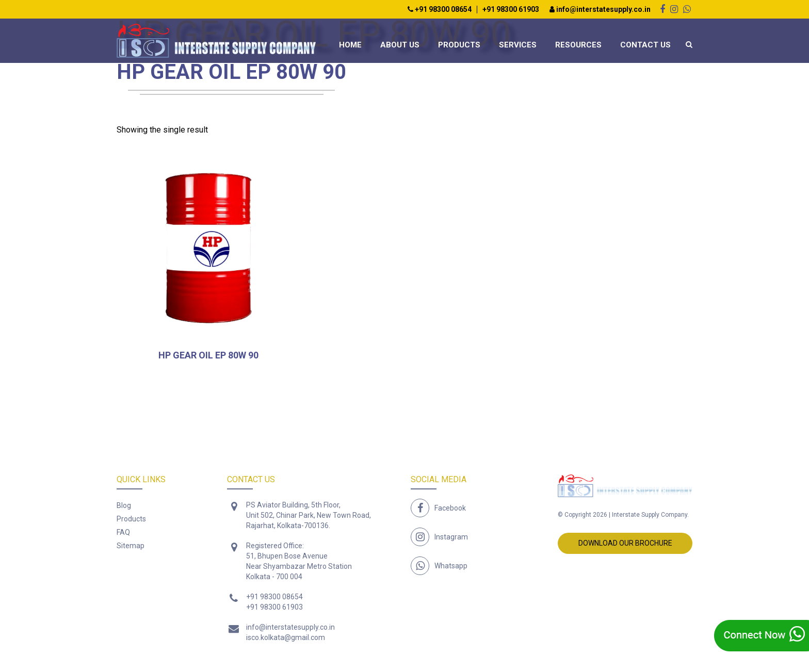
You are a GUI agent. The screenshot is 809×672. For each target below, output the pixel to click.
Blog (124, 505)
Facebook (450, 508)
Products (459, 45)
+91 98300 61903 (511, 10)
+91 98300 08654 (440, 10)
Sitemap (131, 546)
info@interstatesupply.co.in (600, 10)
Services (518, 45)
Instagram (451, 537)
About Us (400, 45)
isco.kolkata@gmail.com (286, 637)
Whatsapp (451, 566)
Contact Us (645, 45)
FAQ (123, 532)
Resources (578, 45)
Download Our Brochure (625, 543)
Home (350, 45)
